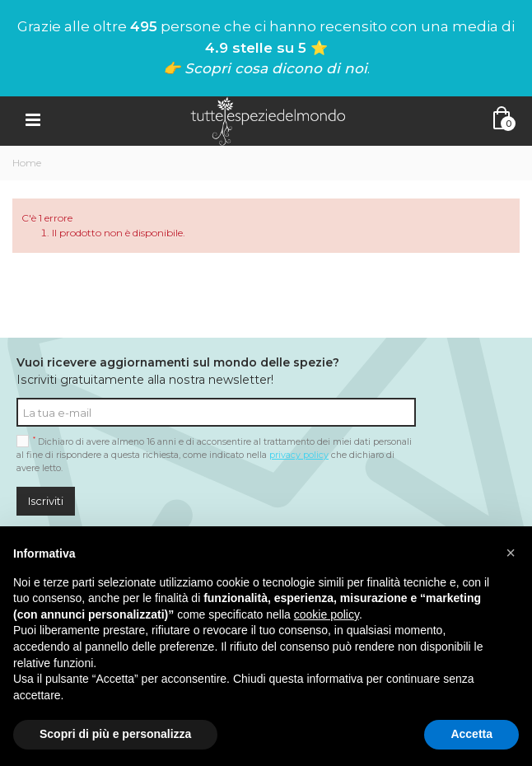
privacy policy (299, 455)
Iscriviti (46, 501)
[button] (511, 553)
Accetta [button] (471, 734)
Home (27, 163)
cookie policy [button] (327, 614)
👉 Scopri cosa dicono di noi (265, 68)
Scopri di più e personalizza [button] (115, 734)
